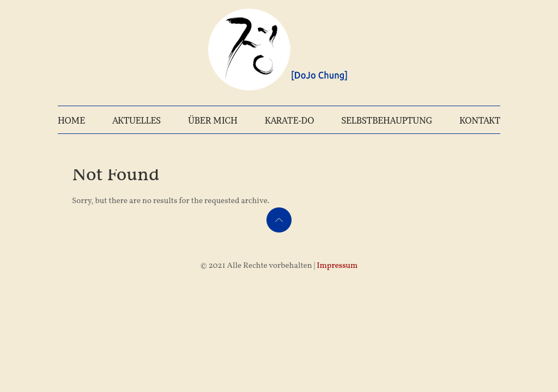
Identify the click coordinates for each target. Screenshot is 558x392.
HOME (71, 120)
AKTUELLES (137, 120)
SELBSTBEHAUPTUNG (387, 120)
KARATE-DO (290, 120)
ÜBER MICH (213, 120)
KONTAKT (480, 120)
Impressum (337, 266)
